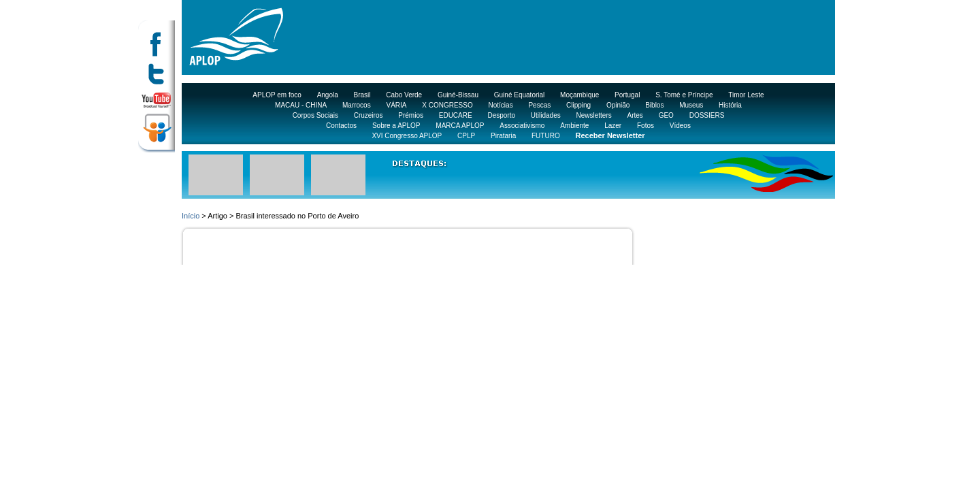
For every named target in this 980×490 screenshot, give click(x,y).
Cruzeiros (369, 115)
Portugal (627, 95)
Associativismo (522, 126)
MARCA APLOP (460, 126)
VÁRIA (396, 105)
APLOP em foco (277, 95)
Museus (691, 105)
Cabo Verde (404, 95)
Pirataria (503, 136)
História (730, 105)
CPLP (466, 136)
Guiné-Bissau (458, 95)
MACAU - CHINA (301, 105)
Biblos (654, 105)
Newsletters (593, 115)
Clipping (578, 105)
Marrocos (357, 105)
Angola (328, 95)
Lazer (613, 126)
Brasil (362, 95)
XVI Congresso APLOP (407, 136)
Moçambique (579, 95)
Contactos (341, 126)
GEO (666, 115)
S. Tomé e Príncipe (684, 95)
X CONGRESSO (447, 105)
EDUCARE (456, 115)
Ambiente (574, 126)
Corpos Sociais (315, 115)
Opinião (618, 105)
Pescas (539, 105)
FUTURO (546, 136)
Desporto (501, 115)
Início (191, 216)
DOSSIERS (707, 115)
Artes (635, 115)
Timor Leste (746, 95)
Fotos (646, 126)
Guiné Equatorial (520, 95)
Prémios (411, 115)
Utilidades (546, 115)
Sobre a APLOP (396, 126)
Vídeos (680, 126)
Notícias (501, 105)
